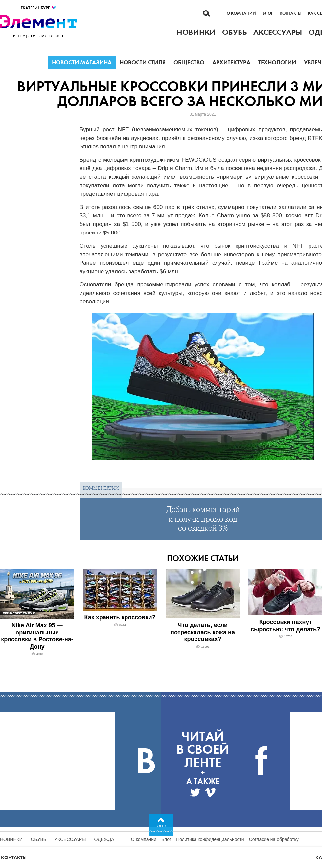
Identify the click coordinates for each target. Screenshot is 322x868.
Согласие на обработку (274, 839)
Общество (189, 62)
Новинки (11, 839)
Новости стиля (143, 62)
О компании (241, 13)
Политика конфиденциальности (210, 839)
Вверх (161, 826)
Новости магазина (82, 62)
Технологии (277, 62)
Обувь (39, 839)
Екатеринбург (39, 8)
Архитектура (231, 62)
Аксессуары (70, 839)
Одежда (104, 839)
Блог (268, 13)
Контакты (290, 13)
